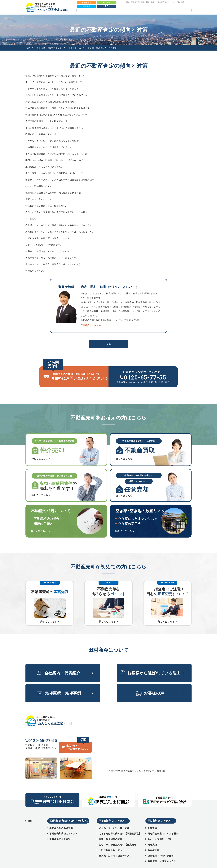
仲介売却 (107, 3)
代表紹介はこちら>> (91, 325)
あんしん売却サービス (159, 832)
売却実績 (140, 10)
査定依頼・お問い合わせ (161, 849)
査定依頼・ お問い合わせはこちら (77, 740)
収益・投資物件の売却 (111, 832)
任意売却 (107, 6)
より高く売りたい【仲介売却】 (115, 821)
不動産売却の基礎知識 (61, 821)
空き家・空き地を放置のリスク (115, 849)
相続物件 (87, 6)
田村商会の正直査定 (60, 832)
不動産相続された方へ (111, 843)
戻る (108, 344)
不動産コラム (75, 48)
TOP (80, 10)
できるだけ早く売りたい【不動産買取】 (120, 827)
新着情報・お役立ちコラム (49, 48)
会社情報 (152, 821)
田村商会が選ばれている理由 (163, 827)
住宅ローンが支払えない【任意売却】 (119, 838)
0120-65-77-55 (145, 377)
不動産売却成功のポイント (64, 827)
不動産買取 (87, 3)
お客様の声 (152, 10)
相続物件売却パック (181, 10)
